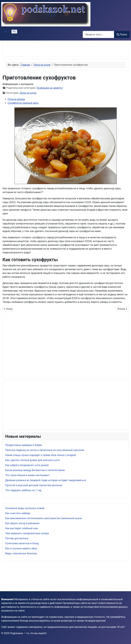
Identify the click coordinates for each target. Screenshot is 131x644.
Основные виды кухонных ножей (25, 508)
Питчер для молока (17, 538)
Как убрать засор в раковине (22, 523)
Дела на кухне (28, 93)
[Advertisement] (42, 49)
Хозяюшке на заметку (50, 88)
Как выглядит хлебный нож (22, 528)
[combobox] (98, 34)
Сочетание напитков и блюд (22, 543)
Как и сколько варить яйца (21, 548)
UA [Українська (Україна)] (5, 31)
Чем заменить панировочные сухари (27, 533)
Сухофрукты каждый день (23, 103)
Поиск (122, 34)
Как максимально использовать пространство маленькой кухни (43, 518)
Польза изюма (16, 99)
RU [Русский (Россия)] (14, 31)
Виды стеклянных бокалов (21, 553)
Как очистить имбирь (18, 513)
